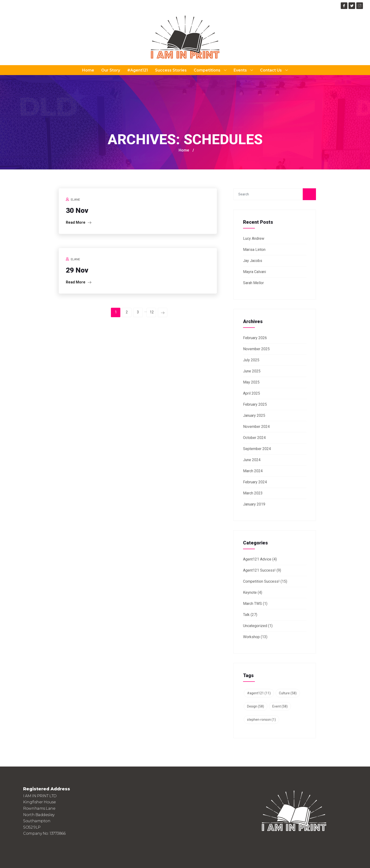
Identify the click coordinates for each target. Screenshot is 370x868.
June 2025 (252, 371)
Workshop (251, 637)
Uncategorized (255, 626)
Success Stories (171, 70)
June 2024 (252, 460)
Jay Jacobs (253, 261)
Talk (246, 615)
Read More (79, 222)
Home (88, 70)
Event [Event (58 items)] (280, 706)
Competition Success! (261, 581)
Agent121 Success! (259, 570)
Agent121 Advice (257, 559)
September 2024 (257, 449)
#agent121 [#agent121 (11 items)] (259, 693)
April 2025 (252, 393)
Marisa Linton (254, 250)
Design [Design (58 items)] (256, 706)
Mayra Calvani (254, 272)
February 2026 (255, 338)
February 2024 (255, 482)
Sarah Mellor (253, 283)
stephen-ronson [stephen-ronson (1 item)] (261, 720)
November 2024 (256, 427)
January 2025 (254, 415)
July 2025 (251, 360)
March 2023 (253, 493)
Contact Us (274, 70)
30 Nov (77, 210)
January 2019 (254, 504)
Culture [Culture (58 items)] (288, 693)
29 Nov (77, 270)
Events (243, 70)
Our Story (111, 70)
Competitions (210, 70)
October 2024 (254, 438)
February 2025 (255, 404)
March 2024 (253, 471)
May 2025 (251, 382)
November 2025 (256, 349)
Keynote (250, 592)
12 (152, 312)
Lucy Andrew (254, 238)
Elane (75, 200)
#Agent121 (138, 70)
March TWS (252, 604)
